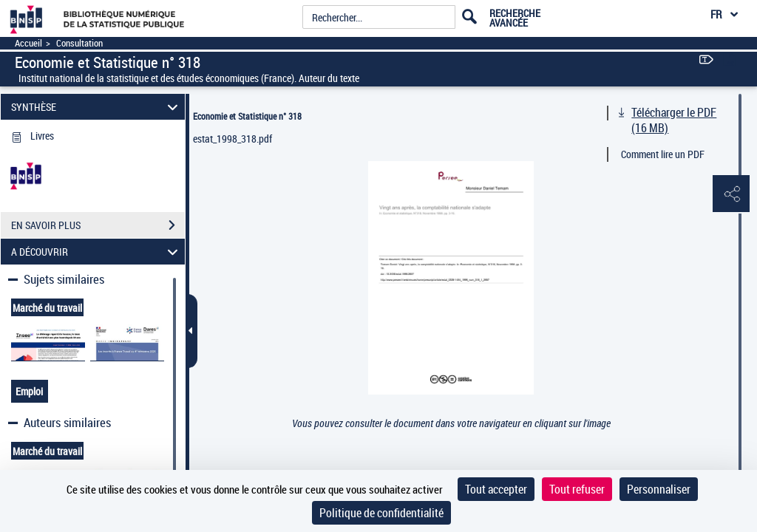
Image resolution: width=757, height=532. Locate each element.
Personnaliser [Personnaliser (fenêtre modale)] (659, 489)
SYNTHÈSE (97, 107)
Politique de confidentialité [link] (381, 513)
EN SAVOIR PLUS (98, 225)
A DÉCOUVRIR (97, 252)
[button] (731, 194)
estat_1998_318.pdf (232, 139)
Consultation (79, 43)
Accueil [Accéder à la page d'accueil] (28, 43)
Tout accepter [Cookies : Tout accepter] (496, 489)
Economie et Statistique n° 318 (247, 116)
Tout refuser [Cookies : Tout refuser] (577, 489)
